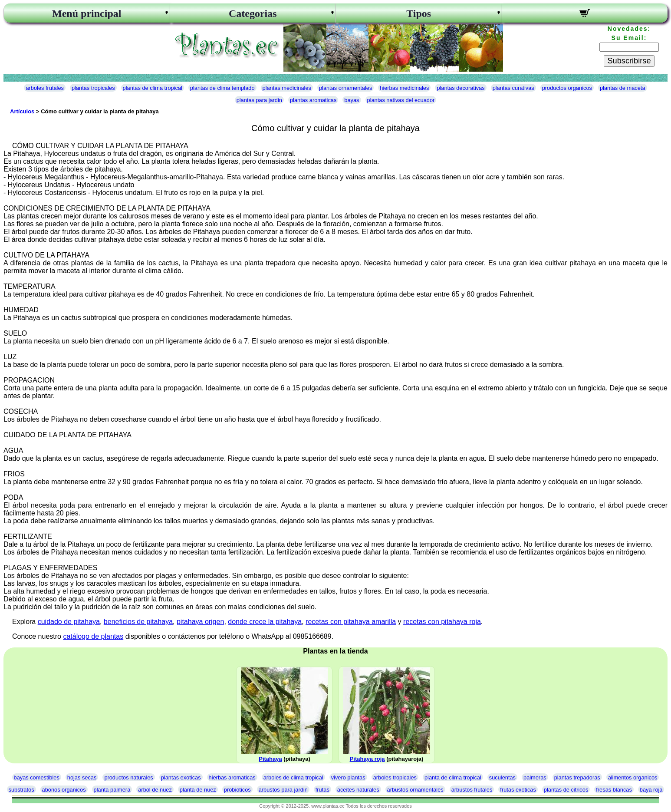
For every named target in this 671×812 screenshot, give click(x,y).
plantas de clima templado (222, 88)
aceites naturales (358, 790)
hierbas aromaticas (232, 777)
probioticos (237, 790)
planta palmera (112, 790)
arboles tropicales (395, 777)
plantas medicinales (287, 88)
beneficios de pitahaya (138, 622)
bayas (352, 100)
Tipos (419, 13)
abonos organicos (64, 790)
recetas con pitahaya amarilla (351, 622)
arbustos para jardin (283, 790)
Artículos (22, 111)
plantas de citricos (566, 790)
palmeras (535, 777)
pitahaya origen (200, 622)
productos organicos (567, 88)
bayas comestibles (37, 777)
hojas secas (82, 777)
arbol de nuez (155, 790)
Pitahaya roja (367, 759)
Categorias (253, 13)
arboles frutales (45, 88)
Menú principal (87, 13)
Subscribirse (629, 61)
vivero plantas (348, 777)
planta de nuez (198, 790)
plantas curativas (513, 88)
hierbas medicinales (404, 88)
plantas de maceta (623, 88)
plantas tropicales (93, 88)
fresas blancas (614, 790)
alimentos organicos (633, 777)
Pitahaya (270, 759)
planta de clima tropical (453, 777)
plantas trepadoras (577, 777)
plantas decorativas (460, 88)
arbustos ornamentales (415, 790)
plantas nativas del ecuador (401, 100)
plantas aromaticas (313, 100)
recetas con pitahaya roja (442, 622)
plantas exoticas (181, 777)
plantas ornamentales (345, 88)
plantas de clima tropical (153, 88)
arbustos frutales (472, 790)
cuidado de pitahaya (69, 622)
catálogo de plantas (93, 636)
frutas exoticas (518, 790)
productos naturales (128, 777)
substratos (21, 790)
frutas (322, 790)
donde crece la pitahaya (265, 622)
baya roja (651, 790)
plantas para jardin (259, 100)
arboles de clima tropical (293, 777)
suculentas (502, 777)
